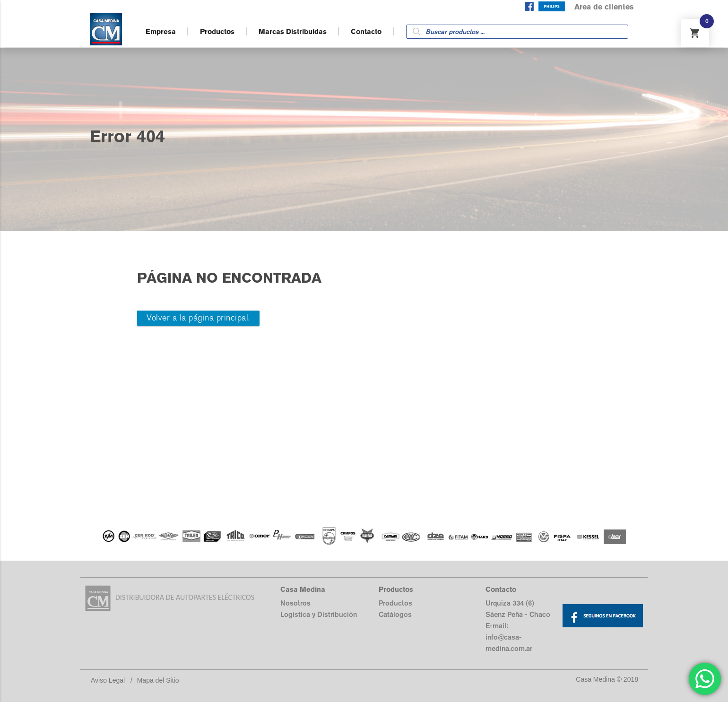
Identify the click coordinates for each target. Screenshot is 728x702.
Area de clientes (604, 7)
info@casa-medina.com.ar (509, 643)
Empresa (161, 31)
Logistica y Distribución (319, 614)
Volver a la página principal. (198, 318)
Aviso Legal (108, 680)
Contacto (366, 31)
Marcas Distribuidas (293, 31)
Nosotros (295, 603)
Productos (217, 31)
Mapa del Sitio (158, 680)
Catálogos (395, 614)
